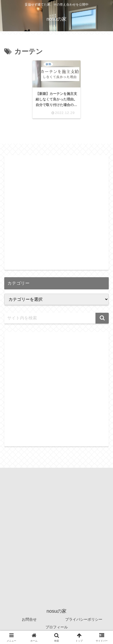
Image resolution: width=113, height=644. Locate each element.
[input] (56, 318)
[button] (102, 318)
